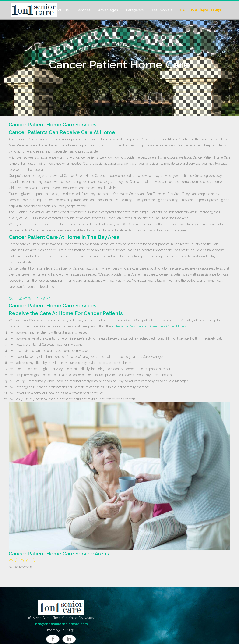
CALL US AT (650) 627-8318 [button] (30, 299)
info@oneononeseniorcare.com (61, 624)
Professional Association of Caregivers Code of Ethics (149, 326)
